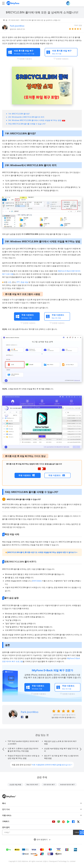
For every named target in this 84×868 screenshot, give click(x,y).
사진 (10, 282)
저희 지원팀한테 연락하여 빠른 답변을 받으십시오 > (52, 765)
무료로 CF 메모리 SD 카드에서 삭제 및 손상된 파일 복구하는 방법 (24, 757)
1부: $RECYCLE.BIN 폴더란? (19, 114)
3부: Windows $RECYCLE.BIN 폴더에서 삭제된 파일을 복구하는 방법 (35, 120)
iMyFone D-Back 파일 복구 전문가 (52, 670)
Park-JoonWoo (17, 26)
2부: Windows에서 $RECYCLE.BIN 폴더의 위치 (26, 117)
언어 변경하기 (42, 839)
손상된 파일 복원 (15, 785)
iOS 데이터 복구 (49, 785)
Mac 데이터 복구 (32, 785)
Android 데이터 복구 (67, 785)
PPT (18, 282)
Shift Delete (37, 581)
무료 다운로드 (25, 475)
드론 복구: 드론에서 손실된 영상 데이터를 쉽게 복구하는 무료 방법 (23, 750)
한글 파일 (24, 282)
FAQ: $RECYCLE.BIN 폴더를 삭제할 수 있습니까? (27, 124)
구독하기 (77, 832)
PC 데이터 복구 (14, 20)
